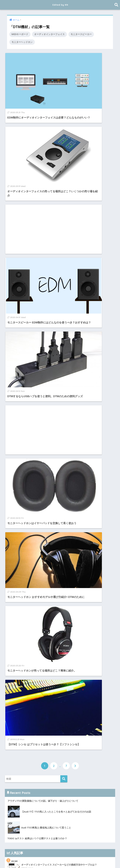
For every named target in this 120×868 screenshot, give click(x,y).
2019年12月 (16, 780)
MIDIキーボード (20, 34)
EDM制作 (44, 860)
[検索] (64, 341)
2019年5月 (15, 829)
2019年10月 (16, 794)
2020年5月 (15, 745)
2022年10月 (16, 695)
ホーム (20, 860)
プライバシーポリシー (21, 584)
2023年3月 (15, 688)
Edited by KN (60, 5)
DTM (31, 860)
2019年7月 (15, 815)
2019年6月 (15, 822)
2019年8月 (15, 808)
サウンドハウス (16, 547)
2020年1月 (15, 773)
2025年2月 (15, 653)
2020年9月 (15, 738)
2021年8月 (15, 709)
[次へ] (75, 328)
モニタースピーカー (81, 34)
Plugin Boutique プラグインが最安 (27, 553)
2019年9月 (15, 801)
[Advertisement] (32, 133)
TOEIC (57, 860)
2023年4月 (15, 681)
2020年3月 (15, 759)
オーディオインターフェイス (49, 34)
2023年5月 (15, 674)
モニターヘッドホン (22, 42)
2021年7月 (15, 716)
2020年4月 (15, 752)
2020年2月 (15, 766)
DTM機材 (70, 860)
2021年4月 (15, 724)
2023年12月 (16, 660)
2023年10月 (16, 667)
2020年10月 (16, 731)
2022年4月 (15, 702)
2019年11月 (16, 787)
